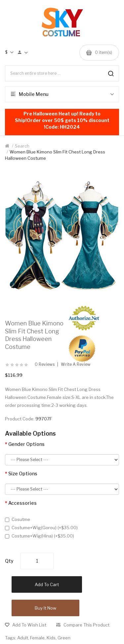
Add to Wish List (29, 625)
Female (37, 638)
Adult (23, 638)
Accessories (22, 503)
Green (64, 638)
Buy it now (45, 608)
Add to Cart (47, 584)
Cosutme (18, 519)
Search (22, 146)
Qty (9, 561)
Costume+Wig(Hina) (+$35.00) (40, 536)
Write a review (76, 365)
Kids (51, 638)
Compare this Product (86, 625)
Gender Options (26, 444)
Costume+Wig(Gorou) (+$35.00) (41, 528)
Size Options (23, 473)
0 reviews (45, 365)
